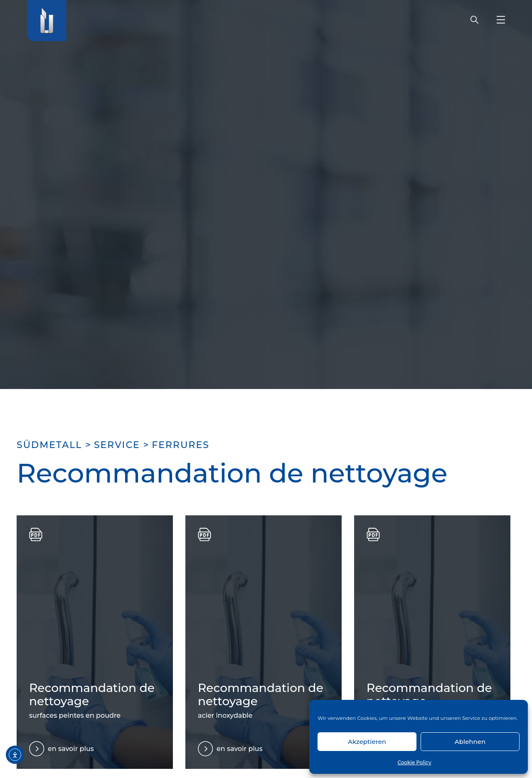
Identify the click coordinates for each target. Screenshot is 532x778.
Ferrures (181, 445)
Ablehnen (470, 742)
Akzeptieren (367, 742)
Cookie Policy (414, 762)
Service (117, 445)
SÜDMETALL (49, 445)
